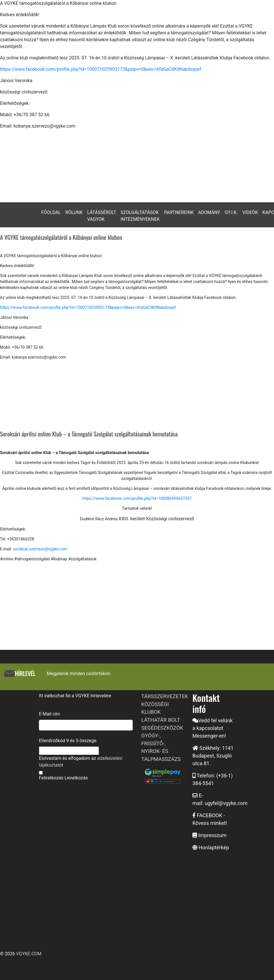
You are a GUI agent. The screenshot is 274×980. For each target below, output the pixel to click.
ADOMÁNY (209, 212)
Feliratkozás (51, 778)
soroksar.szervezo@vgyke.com (40, 549)
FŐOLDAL (51, 212)
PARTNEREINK (179, 212)
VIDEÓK (250, 212)
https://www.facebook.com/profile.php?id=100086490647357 (137, 498)
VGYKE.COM (29, 954)
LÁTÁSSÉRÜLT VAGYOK (102, 216)
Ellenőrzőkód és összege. (68, 741)
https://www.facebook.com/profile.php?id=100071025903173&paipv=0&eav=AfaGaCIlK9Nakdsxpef (101, 69)
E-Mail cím (49, 714)
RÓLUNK (74, 212)
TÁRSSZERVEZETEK (165, 696)
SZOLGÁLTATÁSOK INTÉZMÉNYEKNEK (140, 216)
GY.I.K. (231, 212)
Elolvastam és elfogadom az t (81, 762)
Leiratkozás (76, 778)
